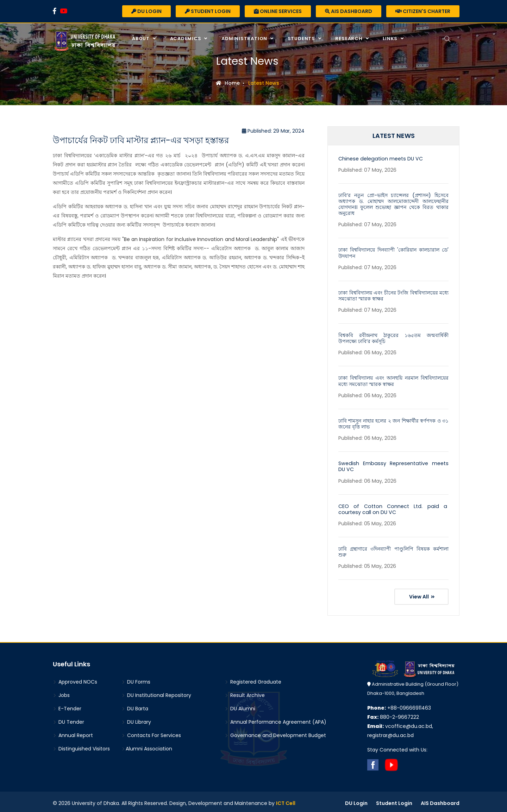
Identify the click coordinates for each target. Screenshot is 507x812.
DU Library (136, 719)
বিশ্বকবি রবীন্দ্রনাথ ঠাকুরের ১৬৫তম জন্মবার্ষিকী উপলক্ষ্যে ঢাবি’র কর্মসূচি (393, 337)
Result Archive (245, 692)
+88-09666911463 (399, 705)
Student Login (208, 11)
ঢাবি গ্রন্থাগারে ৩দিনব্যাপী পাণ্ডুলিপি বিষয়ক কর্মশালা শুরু (393, 549)
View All (422, 594)
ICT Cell (286, 800)
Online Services (278, 11)
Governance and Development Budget (275, 732)
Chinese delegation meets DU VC (379, 159)
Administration (245, 39)
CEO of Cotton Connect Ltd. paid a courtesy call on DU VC (393, 507)
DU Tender (68, 719)
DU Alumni (240, 706)
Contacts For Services (151, 732)
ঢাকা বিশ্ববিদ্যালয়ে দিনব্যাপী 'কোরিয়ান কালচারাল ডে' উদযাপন (393, 252)
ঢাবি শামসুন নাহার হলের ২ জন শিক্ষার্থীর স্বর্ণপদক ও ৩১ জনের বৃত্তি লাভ (393, 422)
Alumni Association (147, 746)
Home (228, 83)
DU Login (146, 11)
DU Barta (135, 706)
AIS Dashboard (349, 11)
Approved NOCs (75, 679)
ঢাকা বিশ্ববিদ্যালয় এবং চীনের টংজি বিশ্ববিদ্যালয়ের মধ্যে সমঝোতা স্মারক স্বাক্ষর (393, 295)
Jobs (61, 692)
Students (302, 39)
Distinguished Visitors (81, 746)
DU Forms (136, 679)
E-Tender (67, 706)
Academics (186, 39)
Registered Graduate (253, 679)
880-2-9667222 (393, 714)
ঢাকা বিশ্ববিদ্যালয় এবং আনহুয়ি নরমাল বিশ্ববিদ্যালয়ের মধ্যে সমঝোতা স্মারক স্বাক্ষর (393, 379)
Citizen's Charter (423, 11)
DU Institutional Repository (156, 692)
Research (349, 39)
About (141, 39)
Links (390, 39)
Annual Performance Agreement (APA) (276, 719)
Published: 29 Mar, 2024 (273, 131)
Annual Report (73, 732)
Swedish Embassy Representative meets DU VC (393, 465)
